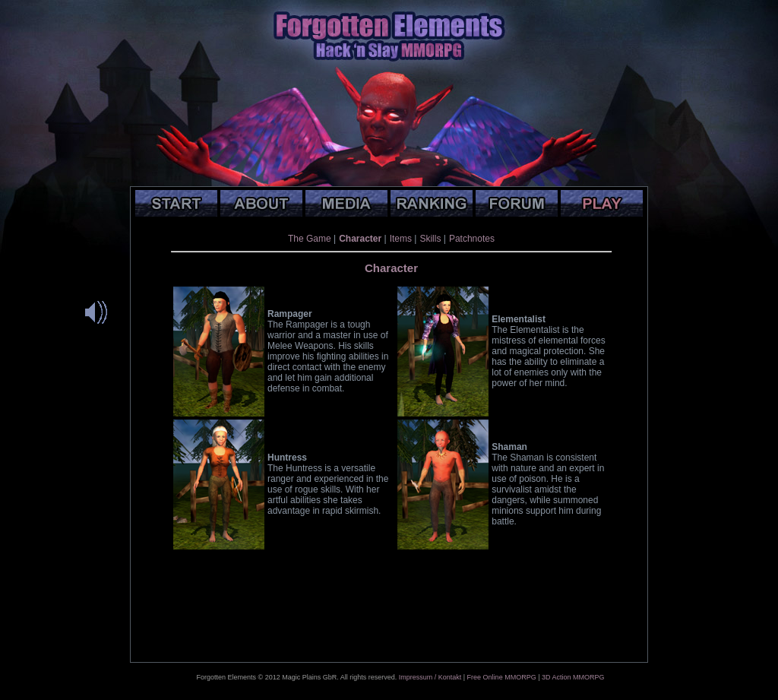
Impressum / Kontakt (430, 677)
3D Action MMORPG (573, 677)
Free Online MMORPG (502, 677)
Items (401, 239)
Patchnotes (472, 239)
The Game (310, 239)
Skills (430, 239)
